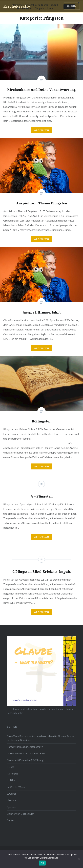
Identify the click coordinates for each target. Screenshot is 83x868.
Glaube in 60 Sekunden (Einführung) (25, 759)
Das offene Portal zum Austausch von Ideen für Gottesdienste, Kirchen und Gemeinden (41, 737)
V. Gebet (11, 793)
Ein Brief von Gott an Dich (21, 813)
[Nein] (79, 859)
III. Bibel (11, 780)
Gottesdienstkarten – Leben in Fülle (26, 753)
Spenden (11, 806)
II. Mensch (12, 773)
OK (42, 863)
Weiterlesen (41, 129)
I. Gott (10, 766)
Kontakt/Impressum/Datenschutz (25, 746)
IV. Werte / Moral (16, 786)
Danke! (11, 820)
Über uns (12, 800)
